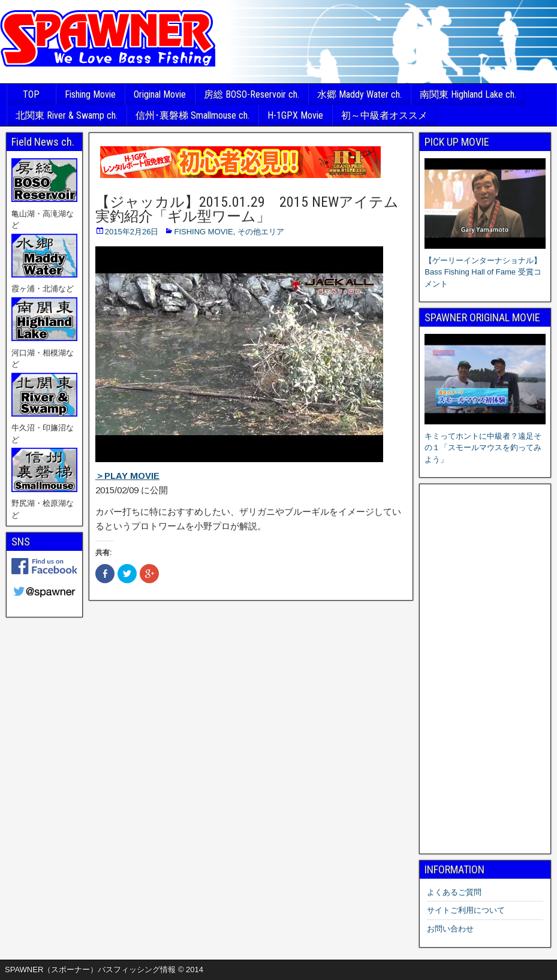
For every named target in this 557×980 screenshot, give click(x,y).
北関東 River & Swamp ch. (67, 115)
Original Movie (160, 94)
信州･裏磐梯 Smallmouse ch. (192, 115)
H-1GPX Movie (295, 115)
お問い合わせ (450, 929)
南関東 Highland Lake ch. (468, 94)
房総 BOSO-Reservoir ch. (252, 94)
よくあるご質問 (454, 892)
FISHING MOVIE (203, 232)
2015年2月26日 (132, 232)
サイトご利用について (466, 910)
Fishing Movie (90, 94)
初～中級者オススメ (384, 115)
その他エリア (261, 232)
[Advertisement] (485, 669)
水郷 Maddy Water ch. (359, 94)
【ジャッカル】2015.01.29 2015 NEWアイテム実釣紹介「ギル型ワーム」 (247, 209)
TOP (31, 94)
